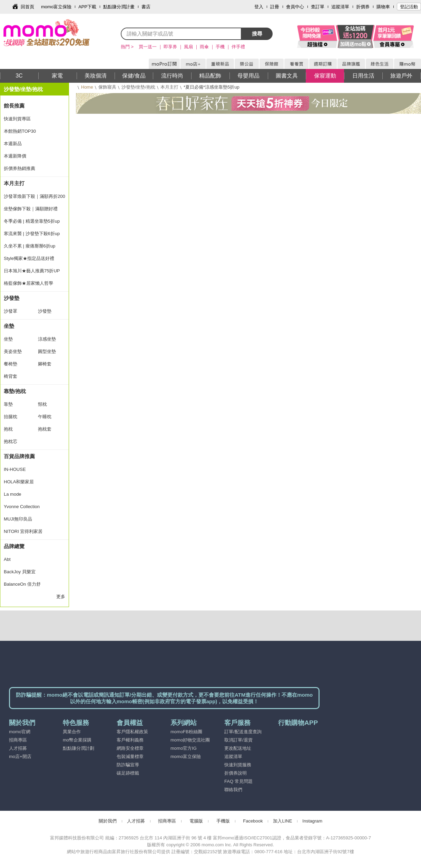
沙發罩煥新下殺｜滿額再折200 (35, 196)
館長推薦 (14, 106)
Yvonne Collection (22, 507)
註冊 (275, 7)
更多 (61, 597)
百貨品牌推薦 (19, 456)
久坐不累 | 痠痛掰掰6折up (30, 246)
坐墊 (9, 326)
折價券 (363, 7)
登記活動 (409, 7)
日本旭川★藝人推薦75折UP (32, 271)
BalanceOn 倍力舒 (22, 584)
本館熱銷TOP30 (20, 131)
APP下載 (87, 7)
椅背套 (11, 376)
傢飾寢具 (107, 87)
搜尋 (257, 34)
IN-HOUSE (15, 469)
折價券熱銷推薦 (19, 168)
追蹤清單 (340, 7)
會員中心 (295, 7)
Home (87, 87)
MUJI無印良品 (18, 519)
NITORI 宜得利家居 (23, 531)
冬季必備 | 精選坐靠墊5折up (32, 221)
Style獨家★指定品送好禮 (29, 258)
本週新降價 (15, 156)
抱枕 (8, 429)
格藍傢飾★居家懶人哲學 (28, 283)
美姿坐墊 (13, 351)
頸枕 (42, 404)
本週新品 (13, 144)
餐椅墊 (11, 364)
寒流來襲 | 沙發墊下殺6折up (32, 234)
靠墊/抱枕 (15, 391)
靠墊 (8, 404)
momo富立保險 (56, 7)
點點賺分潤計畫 (119, 7)
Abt (7, 559)
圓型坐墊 (47, 351)
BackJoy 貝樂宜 (20, 572)
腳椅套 (45, 364)
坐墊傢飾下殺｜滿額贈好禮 (31, 209)
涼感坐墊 (47, 339)
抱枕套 (45, 429)
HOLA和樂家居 (19, 482)
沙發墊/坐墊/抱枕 (138, 87)
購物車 (383, 7)
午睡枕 (45, 417)
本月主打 (169, 87)
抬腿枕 (11, 417)
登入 (259, 7)
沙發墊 (12, 298)
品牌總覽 (14, 546)
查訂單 (318, 7)
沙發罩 (11, 311)
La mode (13, 494)
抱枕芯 (11, 441)
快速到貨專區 (17, 119)
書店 (146, 7)
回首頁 (27, 7)
